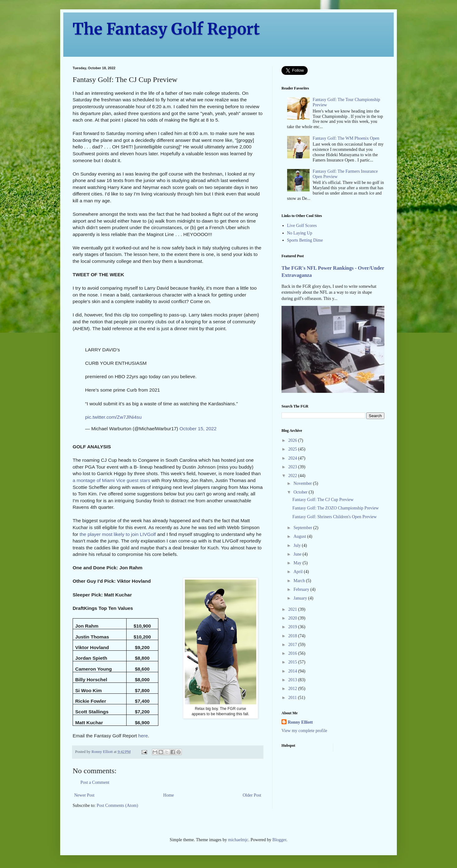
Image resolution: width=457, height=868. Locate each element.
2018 (293, 636)
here (143, 736)
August (300, 536)
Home (169, 795)
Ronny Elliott (300, 722)
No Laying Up (300, 233)
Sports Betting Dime (305, 240)
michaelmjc (238, 840)
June (298, 554)
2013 (293, 680)
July (298, 545)
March (300, 581)
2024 (293, 458)
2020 (293, 618)
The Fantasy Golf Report (166, 29)
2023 (293, 467)
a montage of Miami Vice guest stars (111, 480)
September (303, 528)
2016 (293, 653)
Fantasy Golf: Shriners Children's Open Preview (334, 517)
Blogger (279, 840)
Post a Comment (95, 782)
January (301, 598)
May (298, 563)
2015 (293, 662)
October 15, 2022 (198, 429)
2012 (293, 689)
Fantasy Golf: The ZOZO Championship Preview (336, 508)
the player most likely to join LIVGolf (118, 534)
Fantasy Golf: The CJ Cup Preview (323, 500)
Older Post (252, 795)
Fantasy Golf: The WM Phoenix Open (346, 138)
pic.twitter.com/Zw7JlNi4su (113, 417)
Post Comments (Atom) (117, 805)
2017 (293, 645)
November (303, 483)
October (301, 492)
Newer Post (84, 795)
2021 (293, 609)
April (298, 572)
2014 (293, 671)
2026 (293, 440)
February (302, 589)
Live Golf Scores (302, 226)
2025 (293, 449)
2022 (293, 476)
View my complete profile (304, 731)
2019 (293, 627)
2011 (293, 698)
